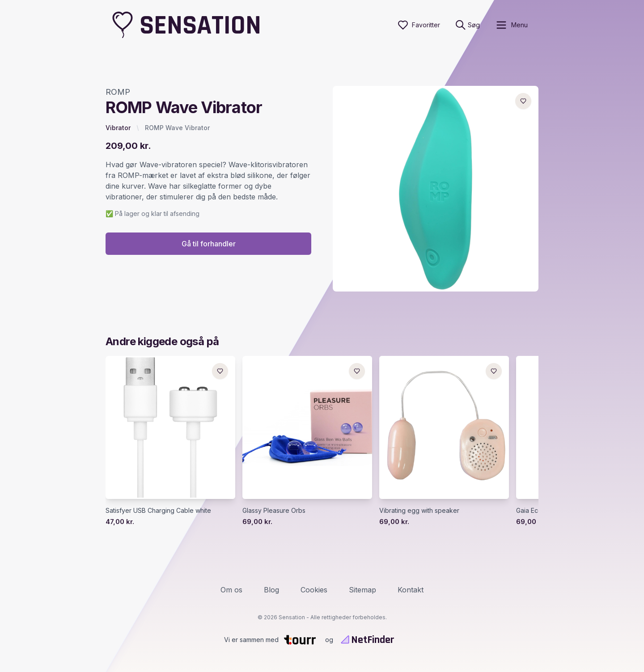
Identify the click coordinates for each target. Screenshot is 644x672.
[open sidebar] (511, 25)
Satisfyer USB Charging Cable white (158, 510)
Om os (231, 590)
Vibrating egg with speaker (419, 510)
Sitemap (362, 590)
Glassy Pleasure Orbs (274, 510)
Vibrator (118, 128)
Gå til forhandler (209, 244)
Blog (271, 590)
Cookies (314, 590)
